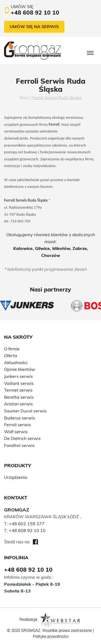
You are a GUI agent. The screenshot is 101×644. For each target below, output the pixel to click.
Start (24, 98)
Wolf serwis (16, 432)
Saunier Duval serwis (25, 411)
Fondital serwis (19, 445)
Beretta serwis (19, 397)
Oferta (11, 355)
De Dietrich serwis (22, 438)
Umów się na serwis (34, 26)
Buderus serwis (20, 418)
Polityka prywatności (51, 636)
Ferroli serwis (18, 425)
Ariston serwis (18, 404)
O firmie (12, 349)
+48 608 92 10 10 (27, 530)
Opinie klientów (20, 369)
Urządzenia (16, 477)
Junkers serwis (18, 376)
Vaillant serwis (19, 383)
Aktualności (16, 362)
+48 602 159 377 (27, 524)
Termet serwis (18, 390)
